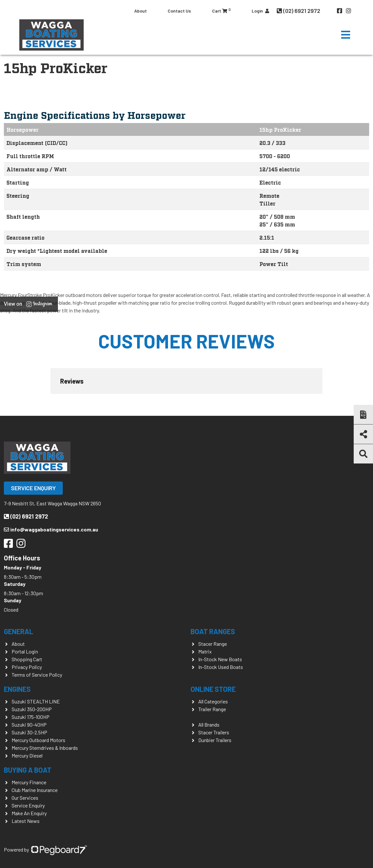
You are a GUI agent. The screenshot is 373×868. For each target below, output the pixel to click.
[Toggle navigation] (346, 35)
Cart (221, 10)
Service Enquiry (33, 488)
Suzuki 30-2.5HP (29, 732)
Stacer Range (213, 644)
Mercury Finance (29, 782)
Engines (17, 689)
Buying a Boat (28, 770)
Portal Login (25, 651)
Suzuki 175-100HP (31, 717)
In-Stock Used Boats (221, 667)
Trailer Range (212, 709)
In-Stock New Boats (220, 659)
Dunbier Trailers (215, 740)
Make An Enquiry (29, 813)
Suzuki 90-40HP (29, 725)
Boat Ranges (213, 631)
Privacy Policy (27, 667)
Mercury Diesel (27, 755)
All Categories (213, 701)
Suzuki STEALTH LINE (36, 701)
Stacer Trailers (214, 732)
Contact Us (179, 11)
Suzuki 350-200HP (32, 709)
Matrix (205, 651)
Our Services (25, 798)
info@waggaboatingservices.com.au (51, 529)
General (19, 631)
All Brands (209, 725)
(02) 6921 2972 (299, 11)
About (140, 11)
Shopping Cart (27, 659)
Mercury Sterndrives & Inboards (45, 748)
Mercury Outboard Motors (38, 740)
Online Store (213, 689)
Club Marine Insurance (35, 790)
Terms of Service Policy (37, 675)
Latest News (26, 821)
